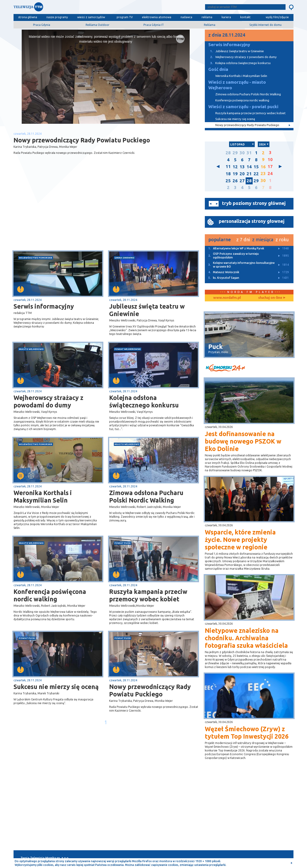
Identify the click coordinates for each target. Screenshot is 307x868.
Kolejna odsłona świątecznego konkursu (144, 401)
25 (228, 181)
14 (249, 167)
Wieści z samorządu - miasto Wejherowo (237, 85)
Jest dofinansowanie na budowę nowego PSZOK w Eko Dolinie (243, 441)
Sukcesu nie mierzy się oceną (56, 687)
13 (242, 167)
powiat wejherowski (128, 349)
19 (235, 174)
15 (256, 167)
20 (242, 174)
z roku (282, 239)
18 (228, 174)
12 (235, 167)
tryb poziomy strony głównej (254, 203)
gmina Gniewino (124, 258)
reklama (207, 17)
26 (235, 181)
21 (249, 174)
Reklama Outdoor (98, 25)
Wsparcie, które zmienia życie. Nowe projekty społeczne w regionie (240, 540)
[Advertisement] (60, 213)
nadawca (186, 17)
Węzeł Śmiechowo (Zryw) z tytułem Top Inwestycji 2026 (247, 733)
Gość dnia (218, 69)
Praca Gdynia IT (154, 25)
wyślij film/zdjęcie (277, 17)
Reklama (210, 25)
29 (235, 153)
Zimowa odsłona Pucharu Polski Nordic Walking (146, 496)
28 (228, 153)
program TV (125, 17)
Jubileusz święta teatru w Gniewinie (147, 310)
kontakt (245, 17)
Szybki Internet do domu (265, 25)
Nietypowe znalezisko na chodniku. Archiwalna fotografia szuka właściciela (246, 638)
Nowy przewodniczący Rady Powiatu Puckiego (150, 690)
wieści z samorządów (91, 17)
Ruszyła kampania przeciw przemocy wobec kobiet (148, 595)
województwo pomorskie (36, 258)
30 (242, 153)
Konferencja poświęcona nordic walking (50, 595)
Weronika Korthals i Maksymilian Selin (43, 496)
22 (256, 174)
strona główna (28, 17)
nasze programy (57, 17)
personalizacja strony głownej (252, 221)
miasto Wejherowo (31, 349)
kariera (226, 17)
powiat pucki (123, 543)
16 (263, 167)
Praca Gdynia (42, 25)
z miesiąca (263, 239)
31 (249, 153)
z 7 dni (243, 239)
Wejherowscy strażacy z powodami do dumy (48, 401)
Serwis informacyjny (44, 306)
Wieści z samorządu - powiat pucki (243, 107)
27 (242, 181)
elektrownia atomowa (157, 17)
